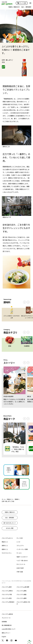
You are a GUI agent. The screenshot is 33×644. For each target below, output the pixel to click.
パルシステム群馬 (21, 591)
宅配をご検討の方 (14, 7)
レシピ (18, 542)
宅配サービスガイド (22, 557)
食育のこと (5, 546)
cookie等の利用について (9, 629)
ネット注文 (22, 3)
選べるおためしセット (10, 523)
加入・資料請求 (26, 7)
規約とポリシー (6, 633)
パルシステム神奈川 (7, 591)
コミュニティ (20, 546)
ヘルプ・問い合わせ (22, 561)
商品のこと (10, 499)
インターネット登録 (22, 549)
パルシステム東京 (7, 587)
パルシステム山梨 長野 (23, 587)
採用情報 (4, 622)
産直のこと (5, 549)
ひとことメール (21, 564)
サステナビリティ (7, 553)
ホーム (4, 499)
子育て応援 (20, 572)
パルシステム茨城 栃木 (8, 602)
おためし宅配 (10, 528)
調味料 (17, 499)
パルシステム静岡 (21, 598)
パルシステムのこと (7, 538)
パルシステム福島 (21, 595)
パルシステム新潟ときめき (23, 603)
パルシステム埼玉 (7, 598)
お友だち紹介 (20, 568)
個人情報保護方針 (7, 625)
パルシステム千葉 (7, 595)
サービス (19, 553)
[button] (28, 302)
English (4, 637)
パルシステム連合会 (7, 614)
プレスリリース (6, 618)
